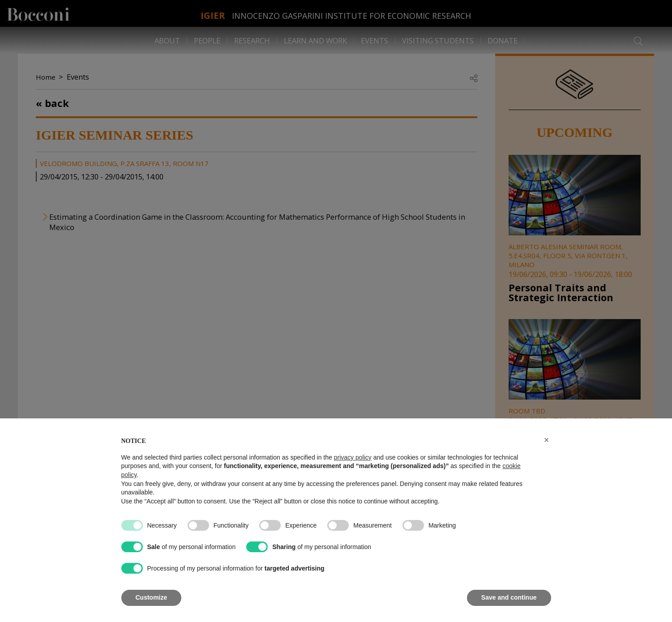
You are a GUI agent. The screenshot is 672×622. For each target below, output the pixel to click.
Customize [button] (152, 597)
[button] (547, 440)
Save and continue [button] (509, 597)
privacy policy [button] (353, 457)
